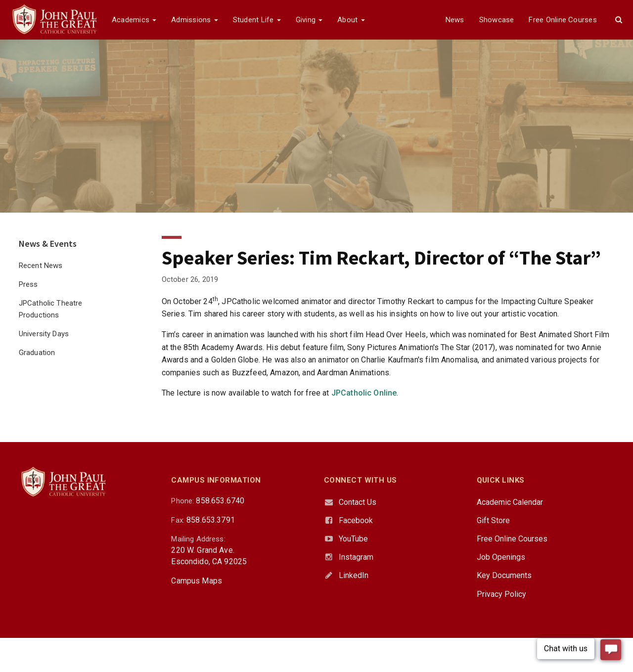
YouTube (353, 539)
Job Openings (501, 557)
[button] (619, 20)
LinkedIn (354, 575)
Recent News (41, 266)
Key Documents (504, 575)
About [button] (351, 20)
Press (28, 284)
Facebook (356, 520)
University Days (44, 334)
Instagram (356, 557)
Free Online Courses (563, 20)
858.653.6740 (220, 501)
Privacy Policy (501, 594)
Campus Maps (197, 581)
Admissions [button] (194, 20)
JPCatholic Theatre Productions (51, 309)
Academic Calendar (510, 502)
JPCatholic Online (364, 393)
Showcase (497, 20)
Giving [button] (309, 20)
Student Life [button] (257, 20)
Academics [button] (134, 20)
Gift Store (493, 520)
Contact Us (358, 502)
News (455, 20)
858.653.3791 (211, 520)
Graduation (37, 353)
